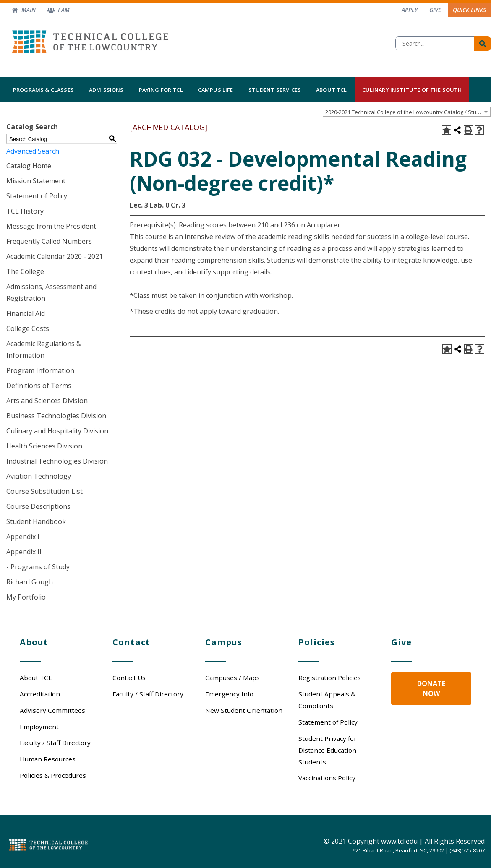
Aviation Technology (39, 476)
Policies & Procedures (53, 775)
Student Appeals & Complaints (327, 700)
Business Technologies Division (56, 416)
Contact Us (129, 678)
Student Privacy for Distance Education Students (328, 750)
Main (29, 10)
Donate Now (431, 688)
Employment (39, 727)
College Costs (28, 328)
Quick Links (469, 10)
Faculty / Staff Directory (55, 743)
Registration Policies (330, 678)
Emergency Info (229, 694)
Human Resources (48, 759)
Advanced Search (33, 151)
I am (64, 10)
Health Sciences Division (44, 446)
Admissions (106, 90)
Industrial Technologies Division (57, 461)
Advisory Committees (52, 710)
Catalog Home (29, 166)
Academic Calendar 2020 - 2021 (55, 256)
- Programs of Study (38, 567)
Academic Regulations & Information (44, 349)
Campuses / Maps (232, 678)
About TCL (331, 90)
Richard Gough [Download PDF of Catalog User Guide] (30, 582)
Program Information (40, 370)
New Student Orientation (244, 710)
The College (25, 271)
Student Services (275, 90)
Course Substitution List (44, 491)
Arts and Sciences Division (47, 401)
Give (435, 10)
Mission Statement (36, 181)
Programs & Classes (43, 90)
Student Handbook (36, 521)
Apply (410, 10)
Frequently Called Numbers (49, 241)
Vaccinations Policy (327, 778)
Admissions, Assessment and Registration (51, 292)
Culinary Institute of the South (412, 90)
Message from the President (51, 226)
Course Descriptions (38, 506)
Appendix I (23, 537)
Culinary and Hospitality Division (57, 431)
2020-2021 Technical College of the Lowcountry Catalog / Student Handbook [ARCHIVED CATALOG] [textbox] (408, 112)
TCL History (25, 211)
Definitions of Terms (39, 386)
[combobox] (407, 112)
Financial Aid (26, 313)
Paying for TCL (161, 90)
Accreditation (40, 694)
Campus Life (216, 90)
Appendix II (24, 552)
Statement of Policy (37, 196)
